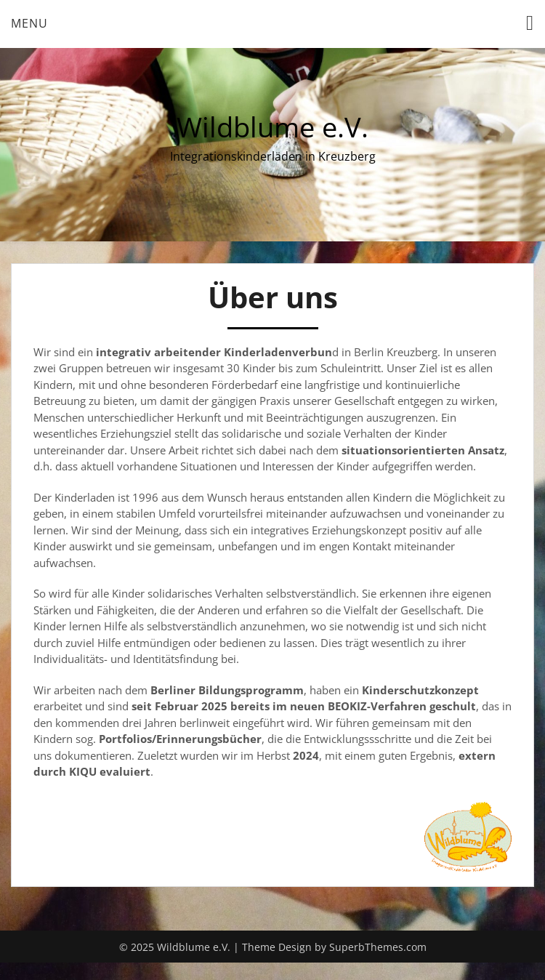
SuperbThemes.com (378, 947)
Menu (29, 23)
